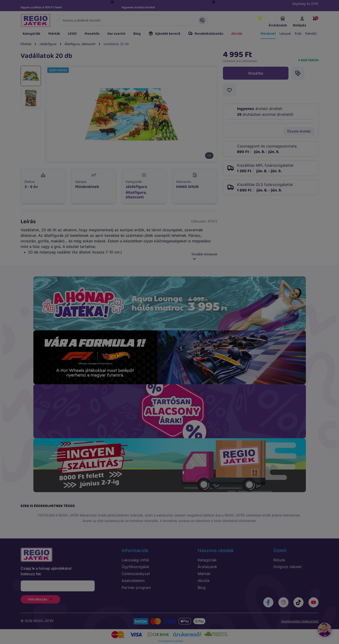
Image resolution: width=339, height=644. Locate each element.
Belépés (300, 22)
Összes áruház (299, 131)
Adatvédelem (133, 581)
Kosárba (256, 73)
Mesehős (92, 34)
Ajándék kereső (164, 34)
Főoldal (26, 44)
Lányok (285, 34)
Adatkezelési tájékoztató (300, 621)
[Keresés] (133, 20)
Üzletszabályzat (136, 574)
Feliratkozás (40, 599)
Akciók (237, 34)
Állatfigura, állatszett (80, 44)
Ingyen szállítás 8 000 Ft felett (41, 7)
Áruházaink (278, 22)
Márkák (54, 34)
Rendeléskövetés (206, 34)
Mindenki (268, 34)
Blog (137, 34)
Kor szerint (116, 34)
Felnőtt (311, 34)
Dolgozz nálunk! (288, 567)
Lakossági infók (135, 560)
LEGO (72, 34)
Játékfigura (48, 44)
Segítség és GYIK (305, 4)
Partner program (136, 588)
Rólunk (279, 560)
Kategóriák (32, 34)
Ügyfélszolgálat (135, 567)
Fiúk (298, 34)
